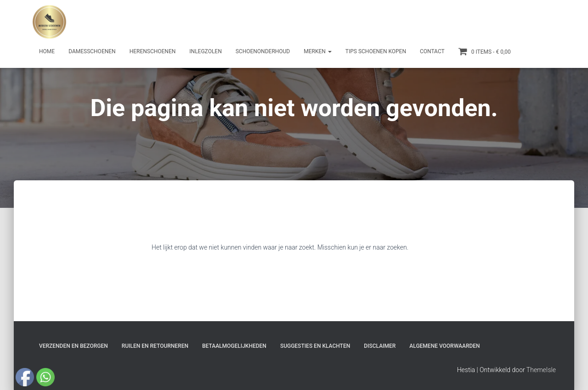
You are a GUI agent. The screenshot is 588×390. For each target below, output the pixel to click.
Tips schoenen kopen (376, 51)
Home (47, 51)
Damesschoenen (92, 51)
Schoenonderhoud (263, 51)
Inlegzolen (205, 51)
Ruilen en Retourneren (155, 346)
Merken (318, 51)
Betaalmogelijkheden (234, 346)
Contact (432, 51)
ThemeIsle (541, 370)
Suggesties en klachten (315, 346)
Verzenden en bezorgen (73, 346)
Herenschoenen (153, 51)
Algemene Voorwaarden (444, 346)
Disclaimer (380, 346)
